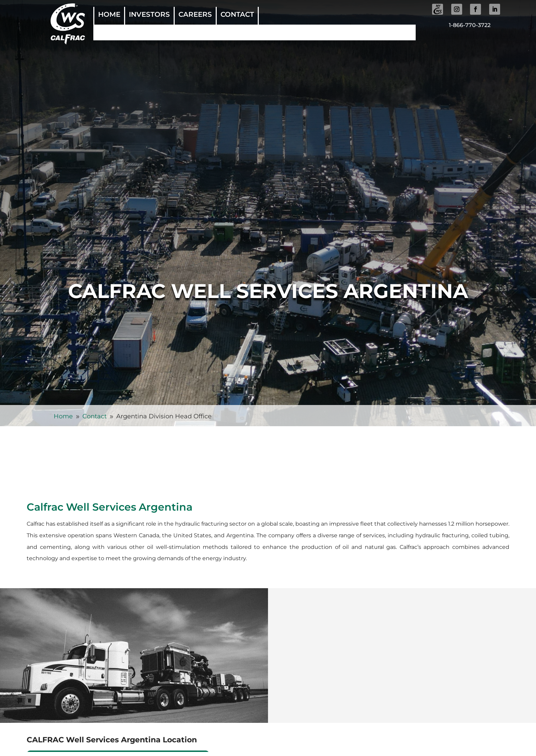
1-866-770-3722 (470, 25)
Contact (237, 15)
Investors (149, 15)
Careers (195, 15)
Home (109, 15)
